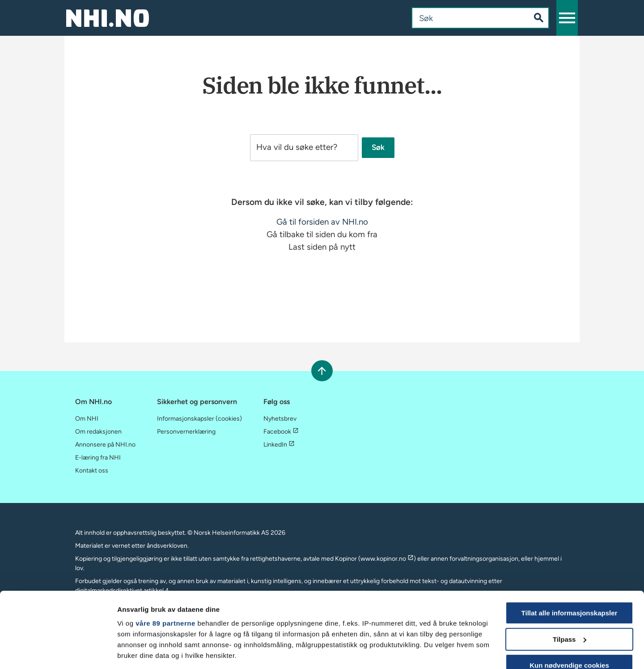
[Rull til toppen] (322, 371)
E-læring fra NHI (98, 458)
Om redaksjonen (98, 432)
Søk (378, 148)
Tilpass (570, 569)
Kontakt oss (92, 471)
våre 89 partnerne (165, 552)
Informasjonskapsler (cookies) (199, 419)
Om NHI (87, 419)
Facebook (281, 432)
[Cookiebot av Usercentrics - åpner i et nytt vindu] (58, 652)
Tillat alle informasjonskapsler (570, 542)
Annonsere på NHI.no (105, 445)
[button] (567, 18)
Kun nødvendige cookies (569, 594)
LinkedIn (279, 445)
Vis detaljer (135, 651)
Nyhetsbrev (280, 419)
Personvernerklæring (186, 432)
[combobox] (464, 18)
